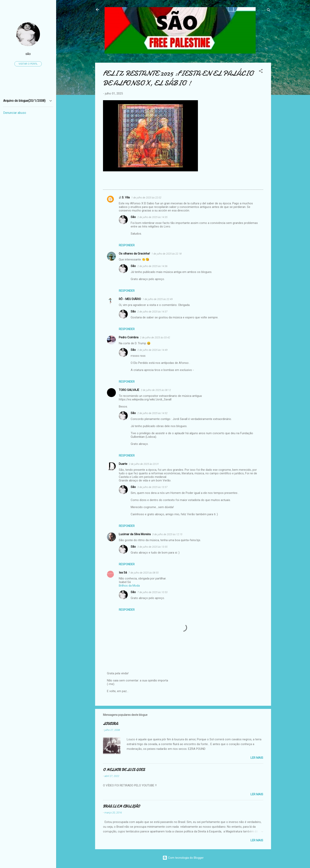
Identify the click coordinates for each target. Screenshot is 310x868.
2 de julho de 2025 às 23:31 (144, 464)
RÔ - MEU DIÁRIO (130, 299)
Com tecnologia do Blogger (183, 858)
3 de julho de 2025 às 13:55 (152, 547)
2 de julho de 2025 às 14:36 (152, 266)
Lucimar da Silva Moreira (135, 534)
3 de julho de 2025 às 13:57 (152, 487)
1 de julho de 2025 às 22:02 (146, 198)
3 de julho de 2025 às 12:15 (167, 534)
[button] (261, 72)
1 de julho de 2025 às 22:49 (158, 299)
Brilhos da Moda (129, 586)
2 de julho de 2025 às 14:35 (152, 217)
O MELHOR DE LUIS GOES (124, 770)
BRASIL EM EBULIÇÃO (121, 806)
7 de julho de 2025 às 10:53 (152, 592)
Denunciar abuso (15, 113)
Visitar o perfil (28, 64)
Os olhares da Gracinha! (134, 254)
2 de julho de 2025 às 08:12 (156, 390)
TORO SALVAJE (129, 390)
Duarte (123, 464)
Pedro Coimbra (129, 337)
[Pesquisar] (269, 11)
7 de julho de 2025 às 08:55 (144, 573)
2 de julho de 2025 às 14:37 (152, 312)
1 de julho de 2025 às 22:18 (166, 254)
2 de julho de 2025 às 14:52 (152, 413)
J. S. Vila (124, 197)
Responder (127, 245)
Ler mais (257, 758)
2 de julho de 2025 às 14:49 (152, 350)
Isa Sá (123, 573)
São (133, 217)
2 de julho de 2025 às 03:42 (155, 337)
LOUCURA (110, 724)
